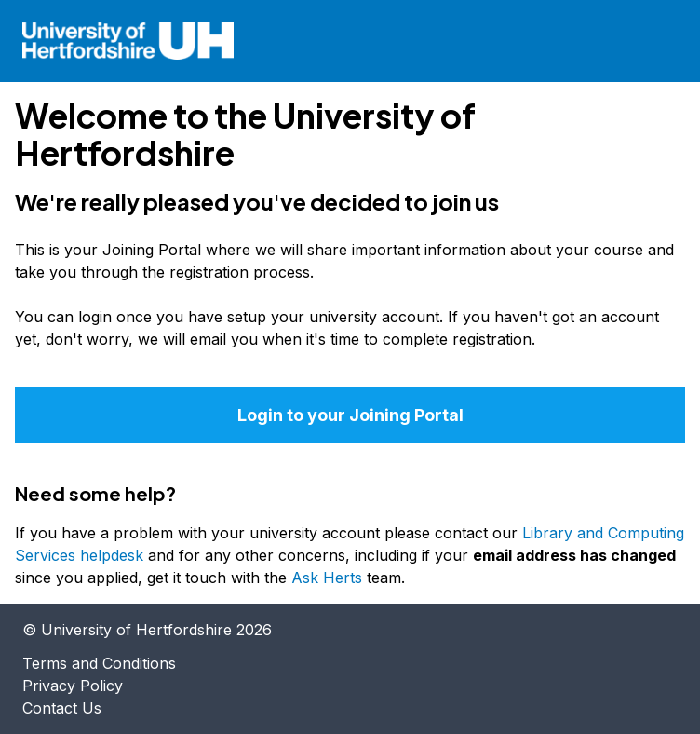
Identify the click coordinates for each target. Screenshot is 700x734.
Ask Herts (327, 578)
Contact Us (62, 708)
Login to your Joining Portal (350, 415)
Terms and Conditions (99, 663)
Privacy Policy (73, 686)
